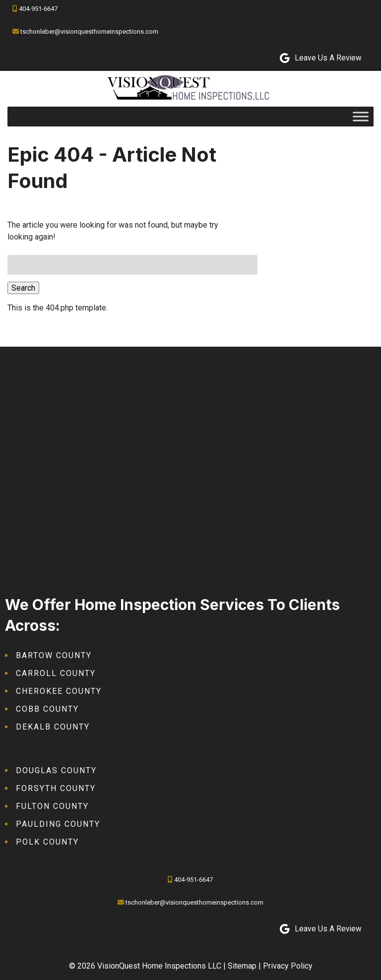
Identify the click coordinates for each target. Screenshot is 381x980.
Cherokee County (59, 691)
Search (23, 288)
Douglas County (56, 770)
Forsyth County (56, 788)
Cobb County (47, 709)
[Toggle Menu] (361, 116)
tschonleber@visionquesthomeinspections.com (89, 31)
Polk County (47, 842)
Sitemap (242, 966)
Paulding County (58, 824)
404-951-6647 (38, 9)
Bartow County (54, 655)
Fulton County (52, 806)
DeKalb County (53, 727)
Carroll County (56, 673)
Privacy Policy (288, 966)
